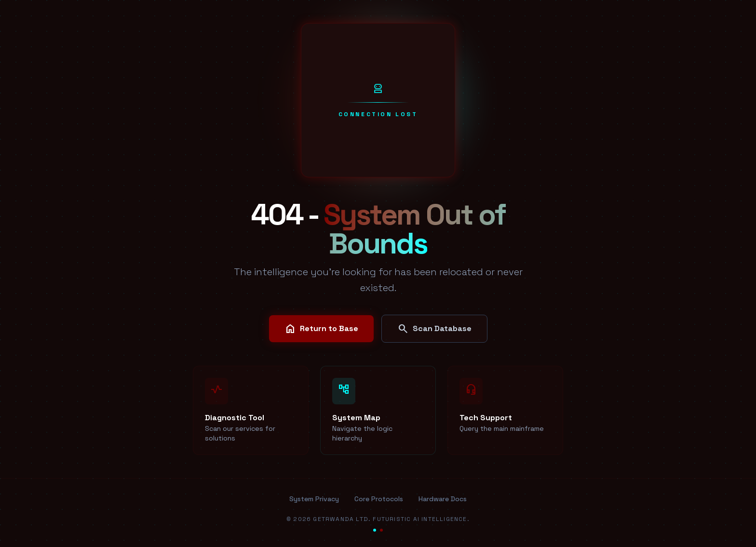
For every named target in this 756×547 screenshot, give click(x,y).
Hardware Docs (443, 499)
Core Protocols (379, 499)
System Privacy (314, 499)
